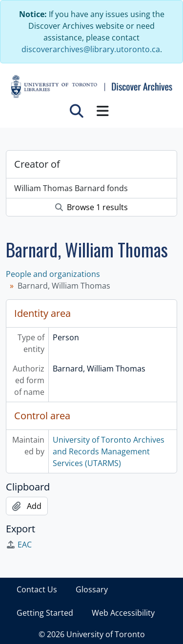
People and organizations (53, 274)
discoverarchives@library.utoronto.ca (91, 49)
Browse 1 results (91, 207)
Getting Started (45, 613)
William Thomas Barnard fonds (71, 188)
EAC (19, 545)
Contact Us (37, 589)
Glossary (92, 589)
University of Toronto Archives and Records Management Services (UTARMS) (109, 451)
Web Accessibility (123, 613)
